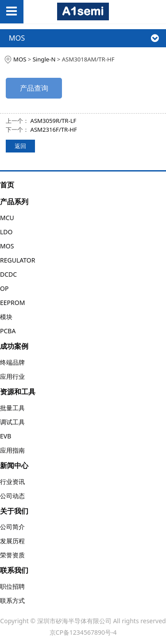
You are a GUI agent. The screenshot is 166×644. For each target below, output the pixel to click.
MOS (20, 59)
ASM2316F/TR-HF (54, 130)
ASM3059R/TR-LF (54, 121)
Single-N (44, 59)
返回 (20, 146)
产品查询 (34, 88)
